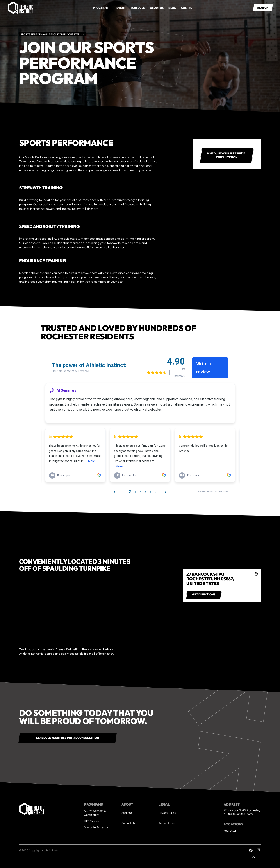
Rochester (230, 831)
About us (157, 8)
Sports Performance (96, 827)
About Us (127, 813)
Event (121, 8)
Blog (172, 8)
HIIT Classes (92, 821)
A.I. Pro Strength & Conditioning (95, 813)
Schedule (138, 8)
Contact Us (128, 823)
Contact (187, 8)
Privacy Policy (167, 813)
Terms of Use (166, 823)
